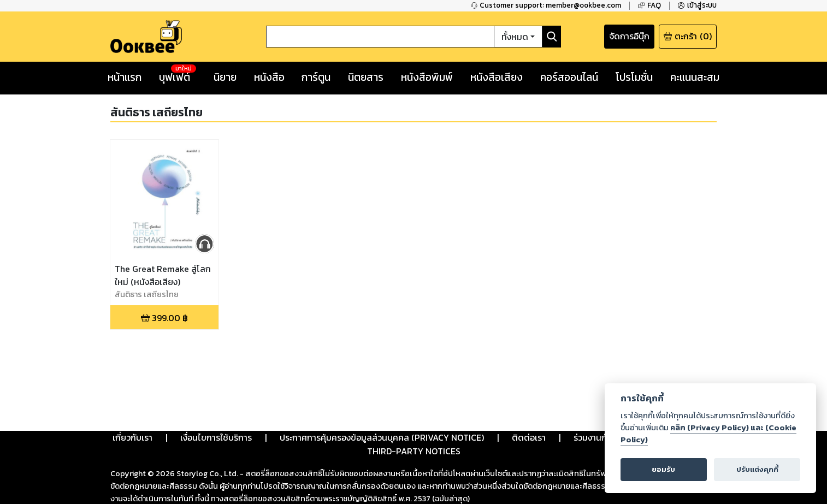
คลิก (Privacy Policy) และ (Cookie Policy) (708, 434)
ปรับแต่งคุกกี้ (757, 469)
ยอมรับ (663, 469)
